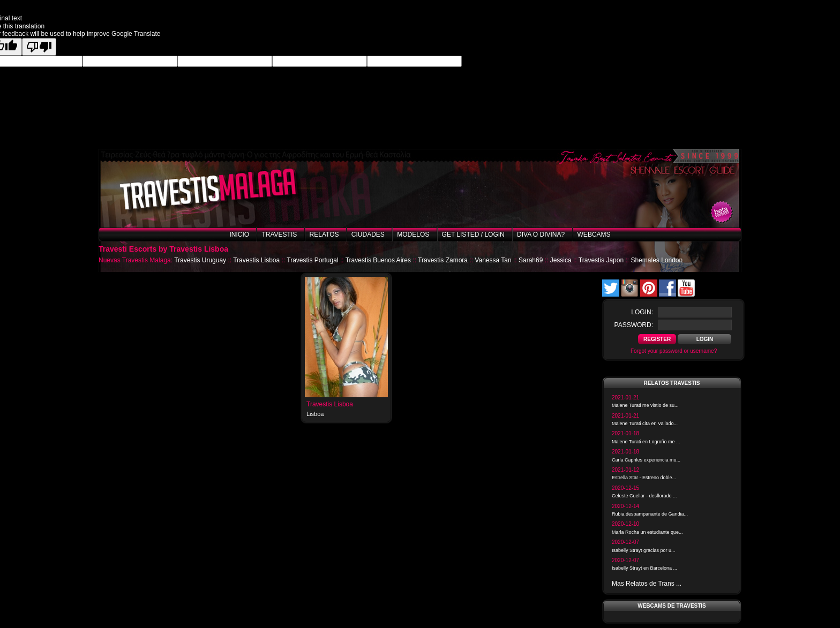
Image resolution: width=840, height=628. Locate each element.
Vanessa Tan (493, 260)
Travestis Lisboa (256, 260)
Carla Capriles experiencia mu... (646, 460)
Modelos (413, 234)
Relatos (324, 234)
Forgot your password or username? (674, 351)
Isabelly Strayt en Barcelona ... (644, 568)
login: (642, 312)
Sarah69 (531, 260)
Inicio (239, 234)
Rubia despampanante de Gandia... (650, 514)
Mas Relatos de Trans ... (647, 584)
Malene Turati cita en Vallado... (645, 423)
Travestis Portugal (312, 260)
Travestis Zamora (443, 260)
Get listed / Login (473, 234)
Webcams (594, 234)
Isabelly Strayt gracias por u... (644, 550)
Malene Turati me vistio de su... (645, 405)
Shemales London (657, 260)
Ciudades (368, 234)
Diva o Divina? (541, 234)
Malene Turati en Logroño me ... (646, 442)
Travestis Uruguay (200, 260)
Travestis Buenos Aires (378, 260)
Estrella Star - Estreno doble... (644, 478)
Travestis (279, 234)
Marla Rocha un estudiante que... (647, 532)
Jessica (561, 260)
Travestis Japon (601, 260)
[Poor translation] (39, 47)
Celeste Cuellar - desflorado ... (644, 496)
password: (634, 325)
